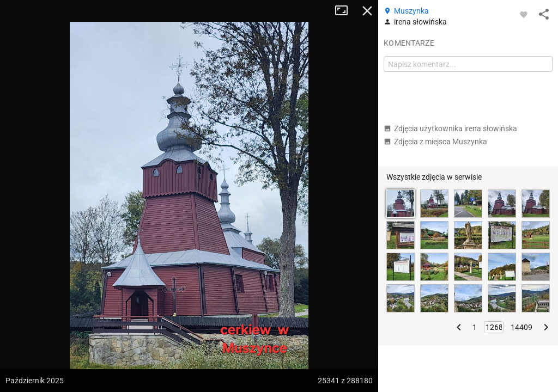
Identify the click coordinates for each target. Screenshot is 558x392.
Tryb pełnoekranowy (345, 11)
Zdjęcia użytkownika (450, 128)
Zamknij (367, 11)
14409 (521, 327)
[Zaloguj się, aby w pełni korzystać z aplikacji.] (524, 14)
